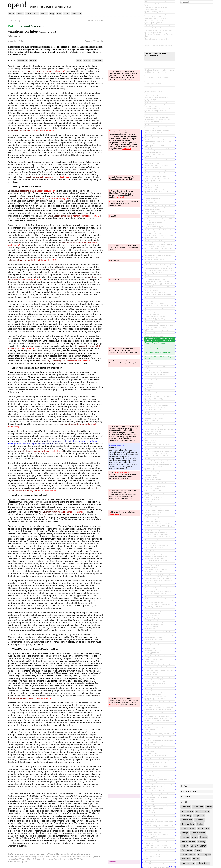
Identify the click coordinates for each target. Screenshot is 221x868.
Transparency (14, 20)
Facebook (23, 60)
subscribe (77, 14)
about (67, 14)
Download (97, 60)
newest (20, 14)
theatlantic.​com (115, 514)
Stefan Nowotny (14, 36)
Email (87, 60)
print (59, 14)
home (11, 14)
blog (52, 14)
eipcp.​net (121, 197)
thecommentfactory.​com (122, 472)
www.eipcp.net (22, 862)
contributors (32, 14)
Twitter (33, 60)
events (44, 14)
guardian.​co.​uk (114, 705)
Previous (92, 20)
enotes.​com (127, 149)
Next (101, 20)
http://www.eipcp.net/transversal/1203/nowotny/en (63, 796)
